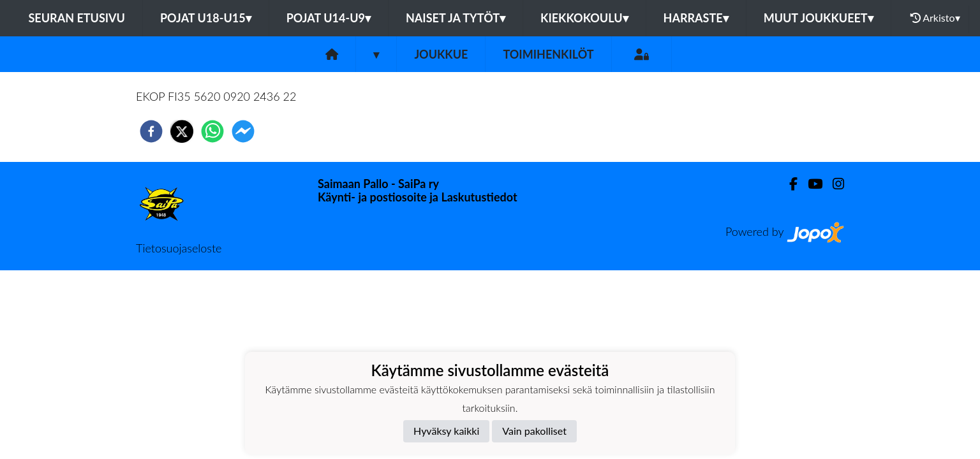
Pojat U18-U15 (206, 18)
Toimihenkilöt (548, 54)
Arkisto (935, 18)
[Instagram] (833, 184)
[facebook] (151, 131)
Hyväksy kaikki (446, 431)
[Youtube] (810, 184)
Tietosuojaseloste (179, 248)
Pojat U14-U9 (329, 18)
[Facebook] (788, 184)
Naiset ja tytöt (456, 18)
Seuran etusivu (77, 18)
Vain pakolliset (534, 431)
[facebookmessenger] (243, 131)
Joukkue (441, 54)
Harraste (696, 18)
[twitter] (182, 131)
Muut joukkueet (819, 18)
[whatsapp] (212, 131)
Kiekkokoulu (584, 18)
